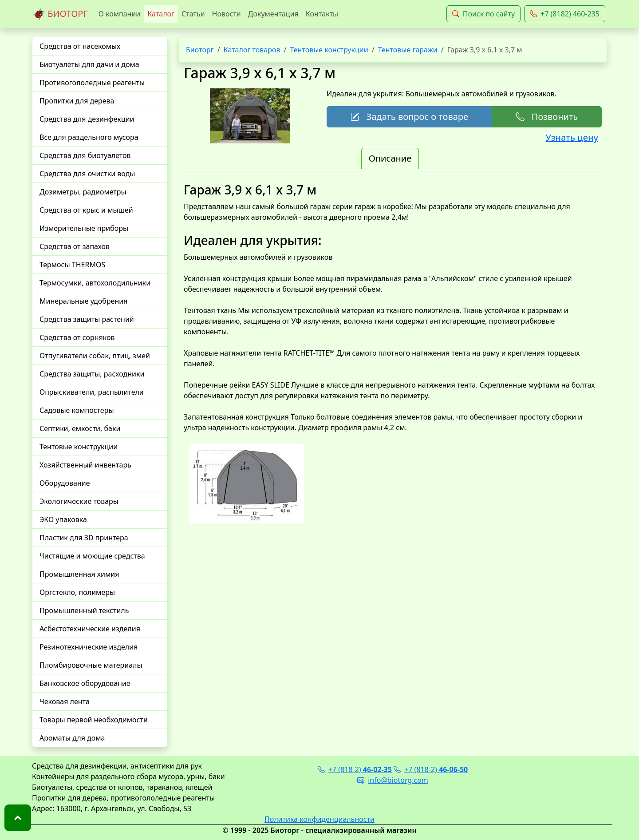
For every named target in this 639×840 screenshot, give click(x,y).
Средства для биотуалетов (85, 155)
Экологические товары (79, 501)
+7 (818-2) (355, 769)
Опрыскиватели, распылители (92, 392)
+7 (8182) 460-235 (565, 14)
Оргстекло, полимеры (77, 592)
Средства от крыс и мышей (86, 210)
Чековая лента (65, 701)
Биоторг (200, 50)
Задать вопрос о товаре (409, 117)
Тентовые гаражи (408, 50)
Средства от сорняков (77, 337)
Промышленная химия (79, 574)
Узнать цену (572, 137)
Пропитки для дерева (77, 101)
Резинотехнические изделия (89, 647)
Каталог (161, 14)
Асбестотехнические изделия (90, 629)
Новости (227, 14)
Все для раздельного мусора (89, 137)
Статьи (193, 14)
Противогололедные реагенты (92, 83)
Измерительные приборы (84, 228)
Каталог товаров (252, 50)
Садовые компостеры (77, 410)
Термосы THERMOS (72, 265)
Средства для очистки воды (87, 174)
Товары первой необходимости (94, 720)
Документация (273, 14)
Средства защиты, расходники (92, 374)
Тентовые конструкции (79, 447)
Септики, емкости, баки (80, 428)
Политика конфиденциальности (319, 819)
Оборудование (65, 483)
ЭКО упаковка (63, 519)
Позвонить (547, 117)
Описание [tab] (390, 158)
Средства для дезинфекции (87, 119)
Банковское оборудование (85, 683)
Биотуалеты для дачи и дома (89, 64)
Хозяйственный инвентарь (85, 465)
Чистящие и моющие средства (92, 556)
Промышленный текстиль (84, 610)
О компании (120, 14)
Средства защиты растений (87, 319)
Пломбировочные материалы (91, 665)
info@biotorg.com (393, 780)
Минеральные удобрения (83, 301)
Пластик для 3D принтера (84, 538)
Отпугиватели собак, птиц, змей (95, 356)
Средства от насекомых (80, 46)
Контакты (322, 14)
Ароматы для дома (72, 738)
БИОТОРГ (60, 14)
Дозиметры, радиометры (83, 192)
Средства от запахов (75, 246)
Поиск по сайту (483, 14)
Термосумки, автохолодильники (95, 283)
